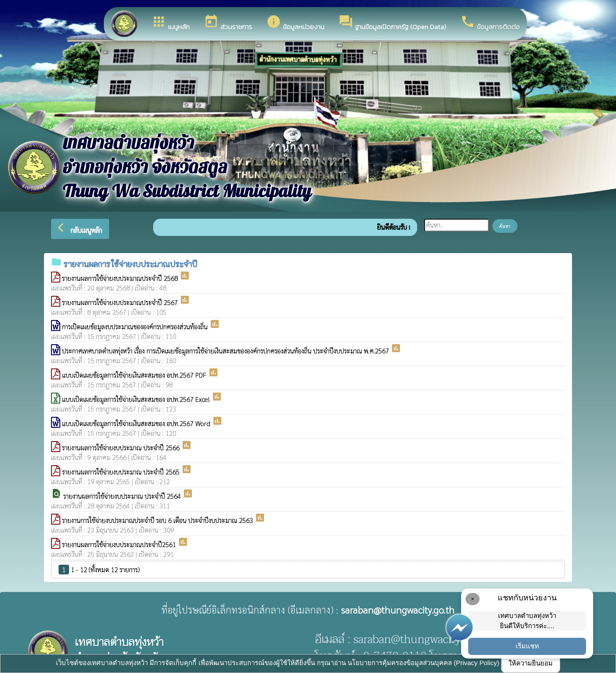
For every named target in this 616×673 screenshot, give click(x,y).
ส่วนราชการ (228, 23)
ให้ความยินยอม (531, 663)
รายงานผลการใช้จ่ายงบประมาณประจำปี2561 (120, 544)
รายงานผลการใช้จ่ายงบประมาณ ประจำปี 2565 (122, 472)
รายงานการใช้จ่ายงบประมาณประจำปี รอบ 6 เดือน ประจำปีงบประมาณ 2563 (158, 520)
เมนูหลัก (170, 23)
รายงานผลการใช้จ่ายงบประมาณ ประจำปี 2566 (122, 447)
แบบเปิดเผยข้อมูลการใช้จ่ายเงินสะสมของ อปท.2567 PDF (135, 375)
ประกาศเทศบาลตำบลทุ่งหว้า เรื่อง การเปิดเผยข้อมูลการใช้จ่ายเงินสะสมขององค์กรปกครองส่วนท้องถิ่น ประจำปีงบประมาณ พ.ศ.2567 (226, 351)
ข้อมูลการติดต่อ (490, 23)
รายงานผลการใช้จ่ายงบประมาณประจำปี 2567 (121, 302)
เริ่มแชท (527, 646)
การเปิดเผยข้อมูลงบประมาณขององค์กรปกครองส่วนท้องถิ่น (136, 326)
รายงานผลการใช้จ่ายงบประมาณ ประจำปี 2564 (123, 496)
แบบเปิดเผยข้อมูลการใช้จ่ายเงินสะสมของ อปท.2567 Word (137, 423)
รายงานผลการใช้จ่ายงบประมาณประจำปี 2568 (121, 278)
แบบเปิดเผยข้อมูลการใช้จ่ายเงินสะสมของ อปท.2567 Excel (137, 399)
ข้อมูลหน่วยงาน (295, 23)
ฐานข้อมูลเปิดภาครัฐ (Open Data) (392, 23)
